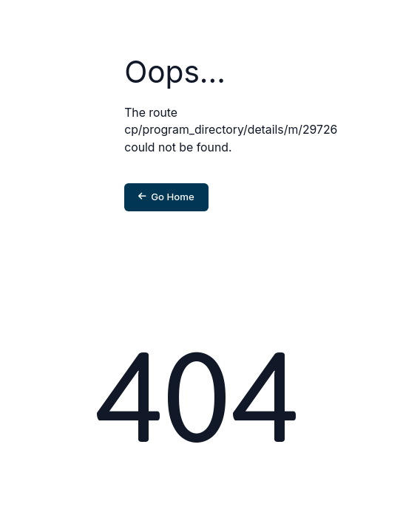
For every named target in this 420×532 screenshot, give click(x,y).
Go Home (166, 197)
